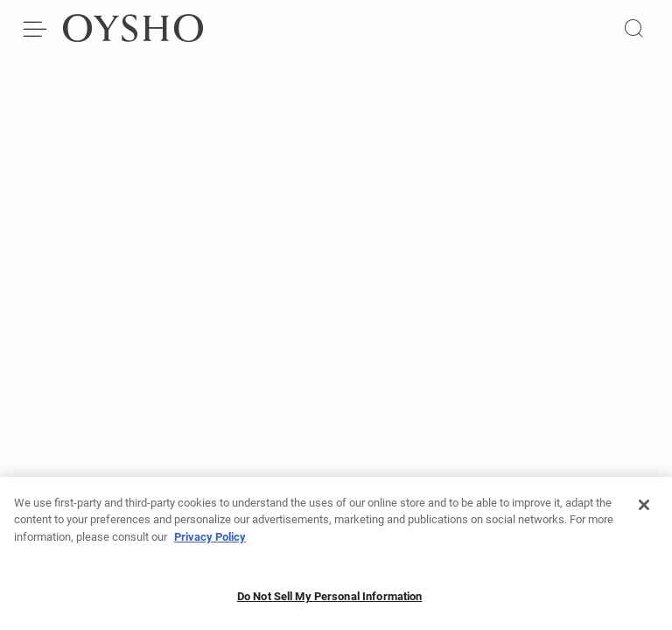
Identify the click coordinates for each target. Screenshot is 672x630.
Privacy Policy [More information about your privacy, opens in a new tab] (210, 542)
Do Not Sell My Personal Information (330, 602)
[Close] (644, 510)
